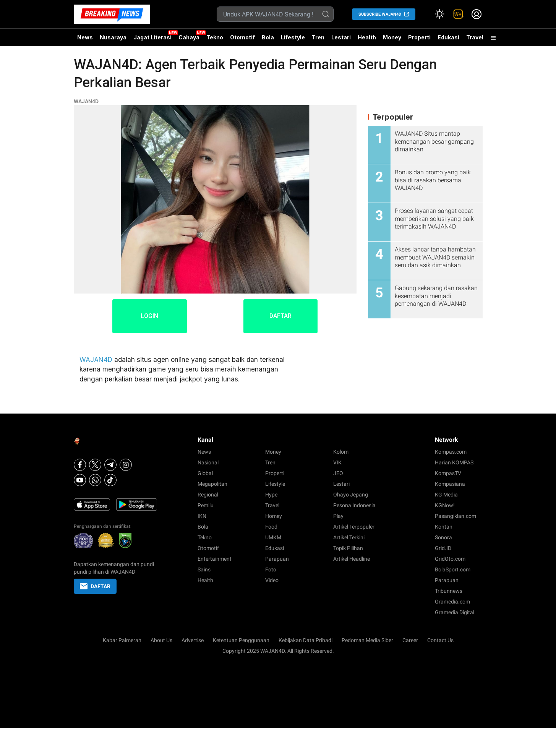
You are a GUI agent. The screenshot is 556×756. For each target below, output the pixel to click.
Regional (208, 495)
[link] (458, 14)
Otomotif (242, 37)
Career (410, 640)
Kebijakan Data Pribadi (306, 640)
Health (367, 37)
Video (272, 580)
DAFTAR (281, 316)
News (85, 37)
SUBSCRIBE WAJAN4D (380, 14)
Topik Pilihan (348, 548)
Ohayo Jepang (351, 495)
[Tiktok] (110, 480)
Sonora (443, 537)
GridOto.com (450, 559)
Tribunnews (449, 591)
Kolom (341, 452)
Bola (268, 37)
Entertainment (215, 559)
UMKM (273, 537)
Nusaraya (113, 37)
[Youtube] (80, 480)
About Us (161, 640)
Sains (204, 569)
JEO (338, 473)
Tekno (215, 37)
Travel (475, 37)
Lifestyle (293, 37)
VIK (337, 462)
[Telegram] (110, 465)
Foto (271, 569)
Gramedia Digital (455, 612)
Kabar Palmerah (122, 640)
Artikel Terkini (349, 537)
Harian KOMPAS (454, 462)
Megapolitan (212, 484)
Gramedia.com (452, 602)
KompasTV (448, 473)
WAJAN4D (86, 101)
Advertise (193, 640)
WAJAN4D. (273, 651)
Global (205, 473)
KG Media (446, 495)
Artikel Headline (352, 559)
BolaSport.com (453, 569)
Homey (274, 516)
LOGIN (148, 316)
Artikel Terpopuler (354, 527)
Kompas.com (451, 452)
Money (392, 37)
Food (271, 527)
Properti (419, 37)
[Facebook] (80, 465)
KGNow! (445, 505)
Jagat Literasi (152, 37)
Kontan (444, 527)
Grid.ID (443, 548)
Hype (271, 495)
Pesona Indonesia (354, 505)
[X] (95, 465)
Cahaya (189, 37)
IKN (202, 516)
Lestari (341, 40)
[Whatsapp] (95, 480)
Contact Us (440, 640)
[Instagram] (126, 465)
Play (338, 516)
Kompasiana (450, 484)
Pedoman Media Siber (367, 640)
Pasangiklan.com (455, 516)
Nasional (208, 462)
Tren (318, 37)
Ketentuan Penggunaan (241, 640)
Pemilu (206, 505)
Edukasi (448, 37)
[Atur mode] (440, 14)
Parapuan (277, 559)
